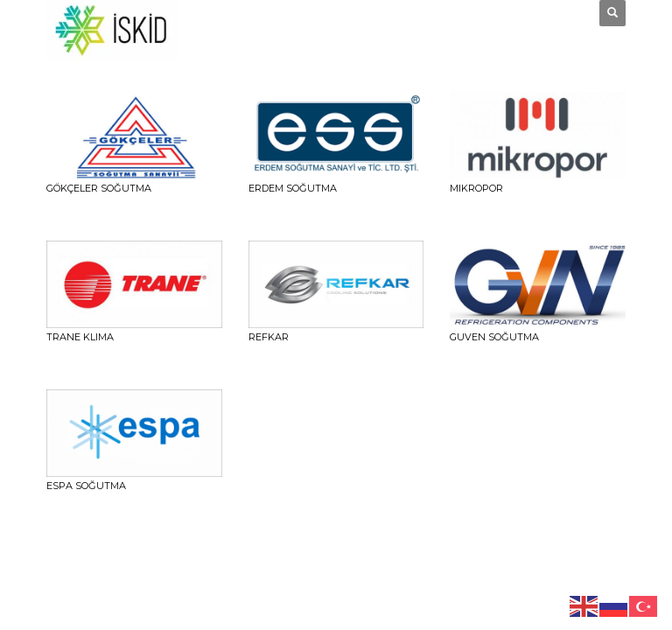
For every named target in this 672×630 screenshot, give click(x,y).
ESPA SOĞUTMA (86, 486)
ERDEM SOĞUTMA (293, 188)
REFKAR (269, 337)
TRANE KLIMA (80, 337)
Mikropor (476, 188)
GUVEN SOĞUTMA (494, 337)
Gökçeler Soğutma (99, 188)
